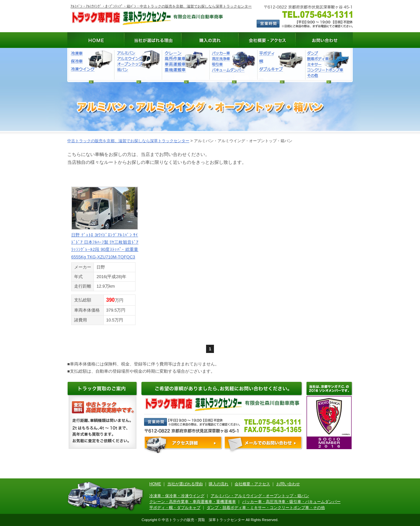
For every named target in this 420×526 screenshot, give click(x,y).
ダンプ (233, 65)
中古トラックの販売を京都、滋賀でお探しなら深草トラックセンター (128, 141)
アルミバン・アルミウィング (138, 65)
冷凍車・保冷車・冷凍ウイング (177, 496)
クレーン (186, 65)
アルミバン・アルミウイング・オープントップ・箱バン (260, 496)
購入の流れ (210, 40)
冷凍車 (91, 65)
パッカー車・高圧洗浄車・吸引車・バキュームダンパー (291, 502)
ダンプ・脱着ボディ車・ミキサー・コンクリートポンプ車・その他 (328, 65)
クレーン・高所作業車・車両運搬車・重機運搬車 (193, 502)
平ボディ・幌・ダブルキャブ (281, 65)
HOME (96, 40)
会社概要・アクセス (267, 40)
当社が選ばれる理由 (153, 40)
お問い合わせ (324, 40)
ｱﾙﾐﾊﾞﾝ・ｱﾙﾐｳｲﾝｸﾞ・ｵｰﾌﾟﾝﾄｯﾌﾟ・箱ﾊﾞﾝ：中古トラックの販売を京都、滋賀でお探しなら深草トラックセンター (161, 6)
